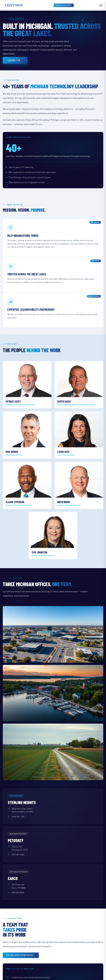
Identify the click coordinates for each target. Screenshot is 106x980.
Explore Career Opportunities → (21, 955)
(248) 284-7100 (18, 817)
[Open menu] (101, 5)
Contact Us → (15, 60)
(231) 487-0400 (18, 854)
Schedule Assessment (64, 5)
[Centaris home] (14, 5)
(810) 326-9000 (18, 892)
